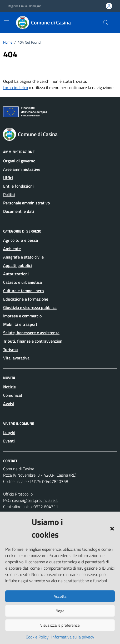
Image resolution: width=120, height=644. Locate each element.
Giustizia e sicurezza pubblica (30, 307)
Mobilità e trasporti (21, 324)
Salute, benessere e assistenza (31, 333)
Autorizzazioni (16, 274)
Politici (9, 194)
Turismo (10, 349)
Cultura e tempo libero (23, 291)
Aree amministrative (22, 169)
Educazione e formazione (26, 299)
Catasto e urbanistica (22, 282)
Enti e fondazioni (18, 186)
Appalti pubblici (17, 265)
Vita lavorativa (16, 358)
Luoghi (9, 432)
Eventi (9, 441)
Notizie (9, 387)
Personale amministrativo (26, 203)
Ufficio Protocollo (18, 494)
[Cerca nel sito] (106, 23)
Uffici (8, 178)
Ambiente (12, 249)
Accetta (60, 596)
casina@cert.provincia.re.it (35, 500)
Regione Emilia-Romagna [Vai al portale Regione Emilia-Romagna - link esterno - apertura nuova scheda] (25, 6)
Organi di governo (19, 161)
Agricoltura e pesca (21, 240)
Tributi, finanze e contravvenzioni (33, 341)
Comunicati (13, 395)
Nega (60, 611)
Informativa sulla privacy (73, 637)
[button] (112, 528)
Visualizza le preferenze (60, 625)
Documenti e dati (19, 211)
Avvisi (9, 404)
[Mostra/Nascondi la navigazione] (6, 22)
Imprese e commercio (22, 316)
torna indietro (16, 87)
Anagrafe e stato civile (23, 257)
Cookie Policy (37, 637)
